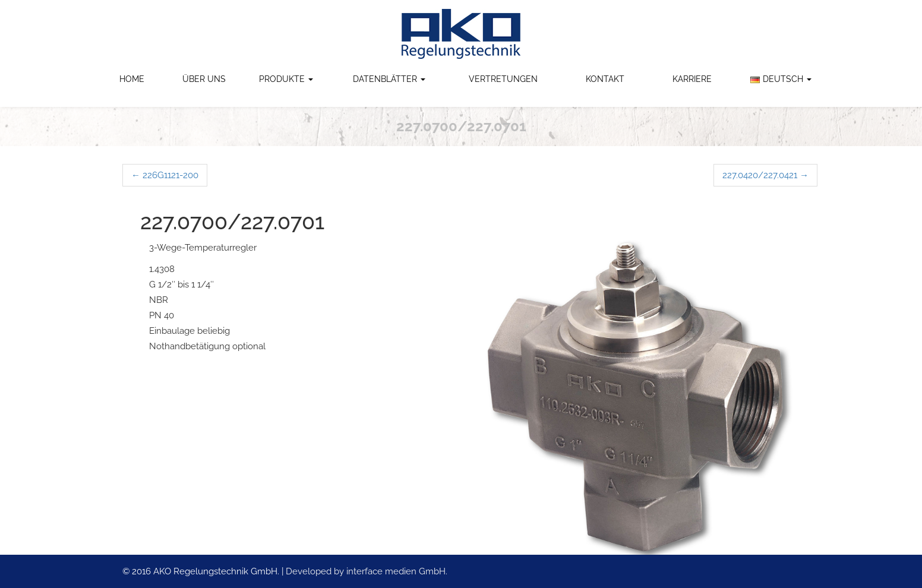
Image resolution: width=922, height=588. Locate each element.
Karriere (692, 79)
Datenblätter (389, 79)
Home (132, 79)
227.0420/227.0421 (765, 175)
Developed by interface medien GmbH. (367, 571)
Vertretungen (503, 79)
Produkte (286, 79)
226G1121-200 (165, 175)
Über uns (204, 79)
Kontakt (605, 79)
